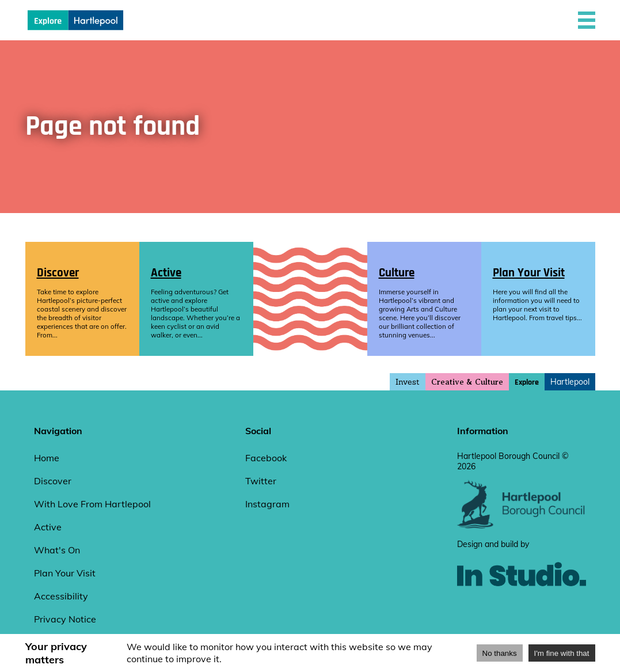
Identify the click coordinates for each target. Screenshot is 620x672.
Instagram (267, 504)
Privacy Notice (65, 619)
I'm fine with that (562, 653)
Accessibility (61, 596)
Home (47, 458)
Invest (408, 382)
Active (48, 527)
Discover (53, 481)
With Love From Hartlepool (92, 504)
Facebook (266, 458)
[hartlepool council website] (522, 526)
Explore (527, 382)
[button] (587, 20)
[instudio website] (522, 605)
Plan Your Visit (65, 573)
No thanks (500, 653)
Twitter (261, 481)
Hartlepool (570, 382)
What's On (57, 550)
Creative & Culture (467, 382)
